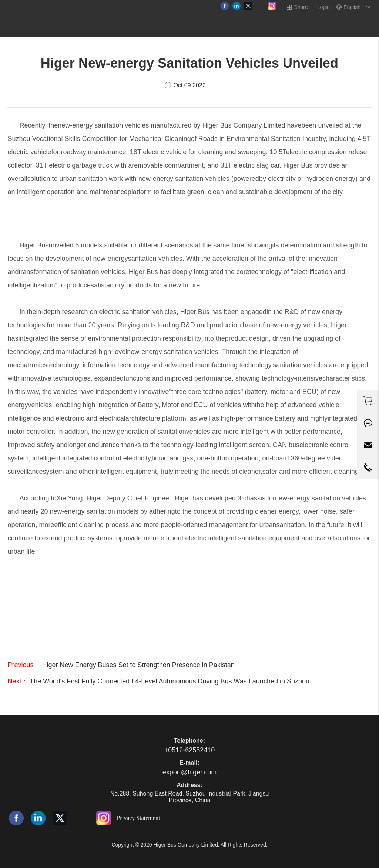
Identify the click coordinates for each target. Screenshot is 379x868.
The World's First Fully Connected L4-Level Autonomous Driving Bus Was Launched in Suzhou (169, 681)
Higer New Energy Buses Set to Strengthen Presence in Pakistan (137, 665)
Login (323, 7)
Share (301, 7)
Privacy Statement (138, 818)
